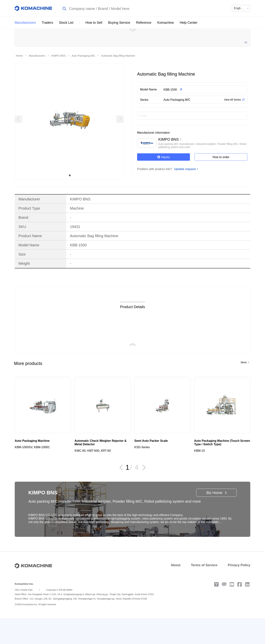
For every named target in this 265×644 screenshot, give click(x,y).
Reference (144, 23)
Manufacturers (25, 23)
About (176, 591)
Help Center (189, 23)
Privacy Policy (239, 591)
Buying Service (119, 23)
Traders (47, 23)
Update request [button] (185, 195)
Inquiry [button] (164, 183)
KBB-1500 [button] (170, 116)
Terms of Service (204, 591)
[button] (199, 115)
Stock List (66, 23)
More (244, 388)
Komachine (166, 23)
